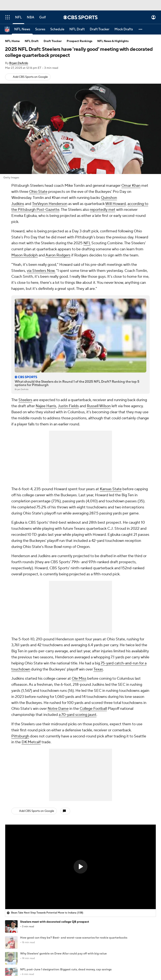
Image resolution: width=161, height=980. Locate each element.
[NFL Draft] (77, 29)
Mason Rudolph (25, 255)
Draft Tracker (53, 41)
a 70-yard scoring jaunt (78, 715)
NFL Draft (32, 41)
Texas (98, 669)
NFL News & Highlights (113, 41)
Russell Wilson (99, 406)
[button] (141, 29)
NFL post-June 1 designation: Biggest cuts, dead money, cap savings (66, 970)
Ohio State (38, 192)
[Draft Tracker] (100, 29)
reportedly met (103, 210)
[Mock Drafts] (124, 29)
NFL (87, 243)
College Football (93, 709)
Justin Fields (68, 406)
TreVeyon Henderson (50, 204)
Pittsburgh (20, 736)
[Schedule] (57, 29)
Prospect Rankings (79, 41)
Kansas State (111, 489)
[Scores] (40, 29)
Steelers (25, 400)
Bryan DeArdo (19, 63)
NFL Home (12, 41)
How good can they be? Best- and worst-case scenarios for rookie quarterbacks (74, 938)
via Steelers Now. (41, 271)
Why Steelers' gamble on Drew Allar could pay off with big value (63, 954)
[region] (80, 867)
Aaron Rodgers (58, 255)
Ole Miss (79, 679)
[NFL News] (22, 29)
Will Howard (116, 204)
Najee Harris (46, 406)
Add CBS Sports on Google (30, 77)
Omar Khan (131, 186)
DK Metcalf (31, 742)
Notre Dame (58, 709)
